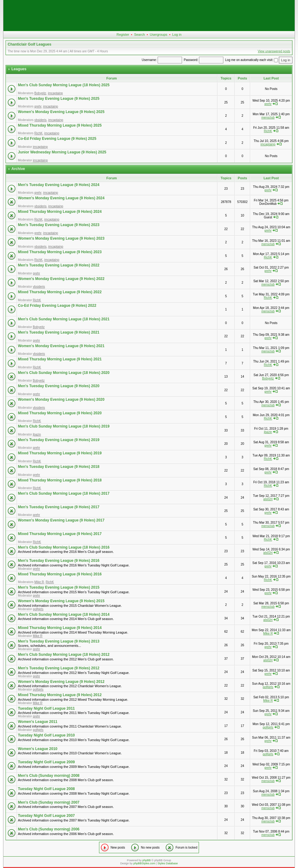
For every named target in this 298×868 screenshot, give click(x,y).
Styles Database (168, 863)
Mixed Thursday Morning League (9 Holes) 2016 (60, 574)
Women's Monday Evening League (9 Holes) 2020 (61, 400)
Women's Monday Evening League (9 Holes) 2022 (61, 279)
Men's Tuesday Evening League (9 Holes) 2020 (59, 386)
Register (123, 34)
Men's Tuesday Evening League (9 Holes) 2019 (59, 440)
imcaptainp (55, 93)
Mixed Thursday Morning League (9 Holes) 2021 (60, 359)
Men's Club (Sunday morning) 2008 (49, 776)
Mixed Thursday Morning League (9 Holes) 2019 (60, 453)
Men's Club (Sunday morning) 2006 (49, 829)
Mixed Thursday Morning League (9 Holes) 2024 (60, 212)
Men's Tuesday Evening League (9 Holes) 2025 (59, 99)
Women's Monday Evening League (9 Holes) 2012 (61, 682)
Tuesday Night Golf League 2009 (46, 762)
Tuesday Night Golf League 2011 (46, 708)
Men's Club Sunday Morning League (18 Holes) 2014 (64, 614)
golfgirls (38, 609)
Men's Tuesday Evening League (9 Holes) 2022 (59, 265)
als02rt (268, 499)
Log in (177, 34)
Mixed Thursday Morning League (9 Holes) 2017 (60, 534)
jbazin (37, 434)
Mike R (39, 582)
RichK (38, 133)
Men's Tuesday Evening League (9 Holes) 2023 (59, 225)
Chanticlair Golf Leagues (29, 44)
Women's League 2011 (38, 722)
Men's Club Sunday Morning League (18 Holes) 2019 (64, 426)
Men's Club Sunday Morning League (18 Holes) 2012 (64, 655)
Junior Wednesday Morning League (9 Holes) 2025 (62, 152)
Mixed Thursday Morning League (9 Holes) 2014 (60, 628)
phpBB (146, 860)
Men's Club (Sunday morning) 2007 (49, 802)
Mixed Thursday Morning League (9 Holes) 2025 (60, 125)
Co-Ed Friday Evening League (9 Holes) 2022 (57, 306)
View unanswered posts (274, 51)
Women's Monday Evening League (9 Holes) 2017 (61, 520)
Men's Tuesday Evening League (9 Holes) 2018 (59, 467)
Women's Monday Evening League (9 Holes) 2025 (61, 112)
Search (140, 34)
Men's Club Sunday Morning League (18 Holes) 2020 (64, 373)
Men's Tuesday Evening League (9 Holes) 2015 (59, 587)
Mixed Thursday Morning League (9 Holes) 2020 (60, 413)
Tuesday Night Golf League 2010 (46, 735)
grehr (38, 106)
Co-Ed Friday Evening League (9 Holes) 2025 (57, 139)
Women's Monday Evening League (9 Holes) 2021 (61, 346)
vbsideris (40, 120)
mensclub (268, 118)
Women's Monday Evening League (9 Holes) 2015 (61, 601)
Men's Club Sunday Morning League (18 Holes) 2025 (64, 85)
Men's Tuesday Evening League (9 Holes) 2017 (59, 507)
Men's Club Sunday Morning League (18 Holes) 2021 (64, 319)
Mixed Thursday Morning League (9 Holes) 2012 (60, 695)
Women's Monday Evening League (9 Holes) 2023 (61, 238)
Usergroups (158, 34)
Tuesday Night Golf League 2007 (46, 816)
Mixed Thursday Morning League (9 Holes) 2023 (60, 252)
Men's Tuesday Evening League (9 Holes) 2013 (59, 641)
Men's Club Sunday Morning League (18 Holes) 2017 (64, 493)
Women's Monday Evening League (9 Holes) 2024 (61, 198)
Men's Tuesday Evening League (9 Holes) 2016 (59, 561)
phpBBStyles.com (144, 863)
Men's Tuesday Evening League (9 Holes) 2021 (59, 332)
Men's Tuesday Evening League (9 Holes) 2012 (59, 668)
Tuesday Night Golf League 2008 (46, 789)
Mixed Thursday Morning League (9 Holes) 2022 (60, 292)
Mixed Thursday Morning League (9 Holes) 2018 (60, 480)
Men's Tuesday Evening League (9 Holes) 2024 (59, 185)
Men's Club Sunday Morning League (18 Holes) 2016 (64, 547)
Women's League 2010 (38, 749)
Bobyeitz (40, 93)
